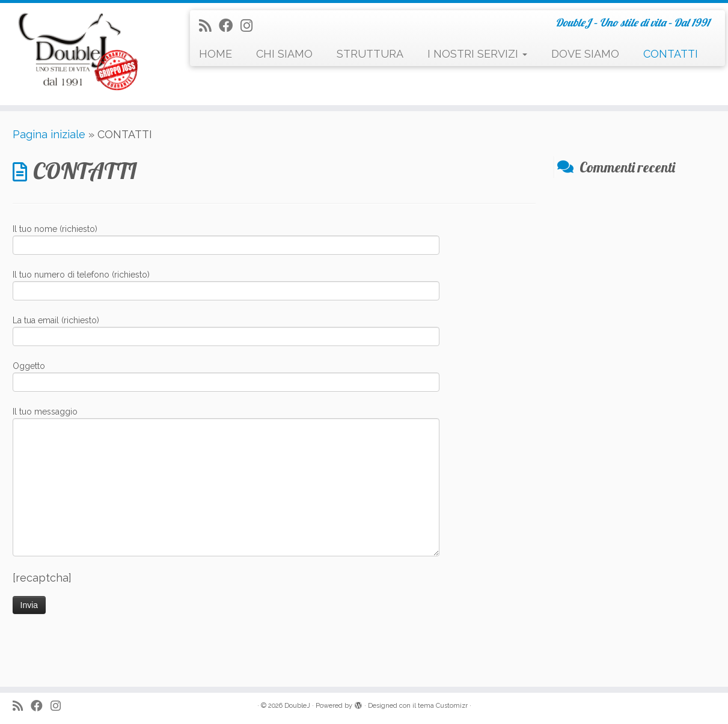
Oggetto (226, 375)
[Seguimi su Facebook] (230, 26)
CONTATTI (671, 54)
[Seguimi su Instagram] (250, 26)
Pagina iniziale (49, 134)
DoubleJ (297, 706)
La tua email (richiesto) (226, 330)
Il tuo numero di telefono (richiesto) (226, 284)
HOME (216, 54)
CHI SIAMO (284, 54)
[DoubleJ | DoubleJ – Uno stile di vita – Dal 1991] (84, 54)
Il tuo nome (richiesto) (226, 238)
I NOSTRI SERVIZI (477, 54)
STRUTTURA (370, 54)
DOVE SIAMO (585, 54)
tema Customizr (443, 706)
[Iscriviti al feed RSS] (209, 26)
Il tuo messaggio (226, 451)
